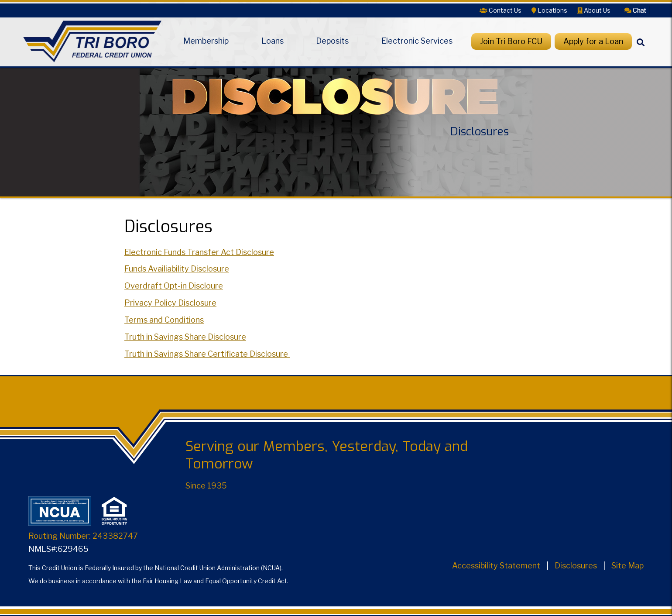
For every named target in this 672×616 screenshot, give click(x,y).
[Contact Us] (501, 10)
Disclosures (576, 566)
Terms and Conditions (164, 320)
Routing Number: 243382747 (83, 536)
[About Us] (594, 10)
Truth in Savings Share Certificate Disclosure (207, 354)
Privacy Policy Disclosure (170, 303)
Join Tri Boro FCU (511, 41)
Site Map (627, 566)
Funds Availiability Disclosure (177, 269)
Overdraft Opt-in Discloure (174, 286)
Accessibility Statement (496, 566)
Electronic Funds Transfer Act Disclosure (199, 252)
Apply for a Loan (593, 41)
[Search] (641, 50)
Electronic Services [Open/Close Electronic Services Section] (417, 41)
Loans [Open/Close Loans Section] (273, 41)
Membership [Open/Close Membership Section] (206, 41)
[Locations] (549, 10)
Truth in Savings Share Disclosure (185, 337)
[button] (635, 10)
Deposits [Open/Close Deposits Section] (332, 41)
